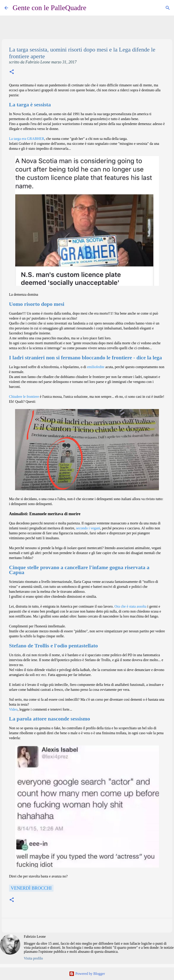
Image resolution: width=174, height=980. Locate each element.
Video (13, 709)
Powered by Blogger (87, 974)
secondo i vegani (88, 528)
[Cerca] (93, 8)
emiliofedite (96, 367)
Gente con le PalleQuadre (49, 8)
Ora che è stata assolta (130, 606)
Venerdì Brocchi (31, 888)
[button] (12, 72)
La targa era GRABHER (27, 139)
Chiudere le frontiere (24, 397)
